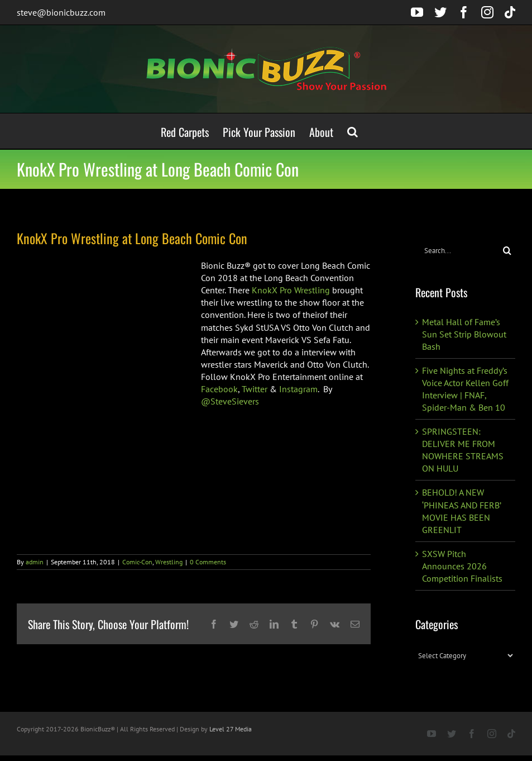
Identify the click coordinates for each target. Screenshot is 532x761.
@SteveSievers (230, 401)
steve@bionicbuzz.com (61, 12)
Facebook (219, 389)
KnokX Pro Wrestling (291, 290)
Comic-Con (137, 562)
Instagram (298, 389)
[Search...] (457, 251)
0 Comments (208, 562)
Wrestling (169, 562)
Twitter (255, 389)
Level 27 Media (231, 729)
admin (35, 562)
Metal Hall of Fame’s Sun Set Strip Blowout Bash (464, 334)
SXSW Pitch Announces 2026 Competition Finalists (462, 566)
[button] (353, 131)
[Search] (507, 251)
